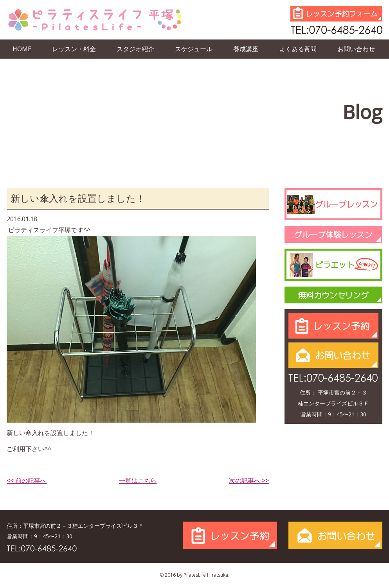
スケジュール (194, 49)
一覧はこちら (138, 480)
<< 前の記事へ (27, 480)
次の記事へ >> (249, 480)
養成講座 (246, 49)
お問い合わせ (356, 49)
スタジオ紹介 (135, 49)
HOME (22, 49)
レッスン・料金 (74, 49)
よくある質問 (298, 49)
